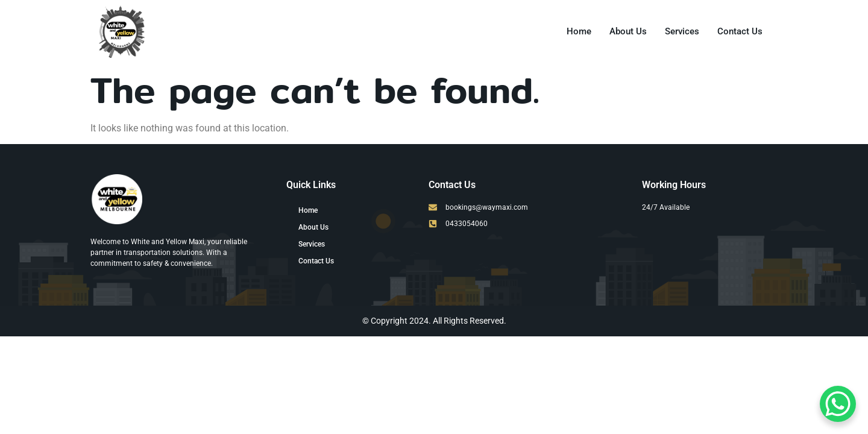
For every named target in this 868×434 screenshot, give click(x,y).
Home (579, 31)
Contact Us (740, 31)
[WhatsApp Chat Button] (838, 404)
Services (682, 31)
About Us (628, 31)
